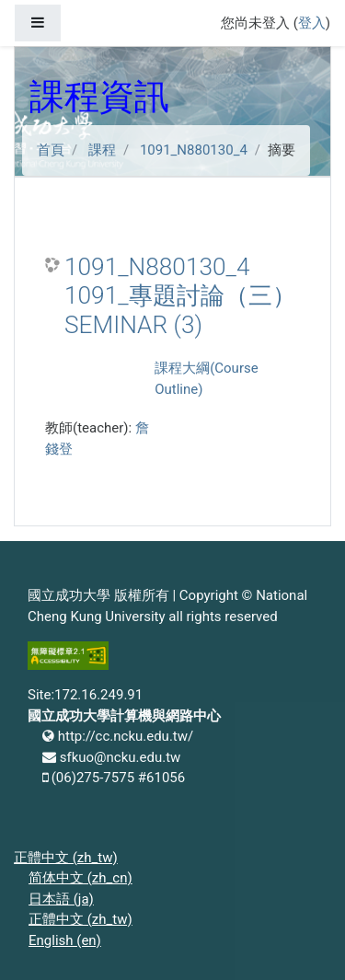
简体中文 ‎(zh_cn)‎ (80, 878)
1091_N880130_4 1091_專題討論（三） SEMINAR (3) (180, 296)
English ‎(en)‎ (65, 940)
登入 (312, 23)
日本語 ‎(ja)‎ (61, 899)
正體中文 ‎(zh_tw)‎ (66, 858)
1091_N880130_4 (194, 150)
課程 (102, 150)
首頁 (51, 150)
